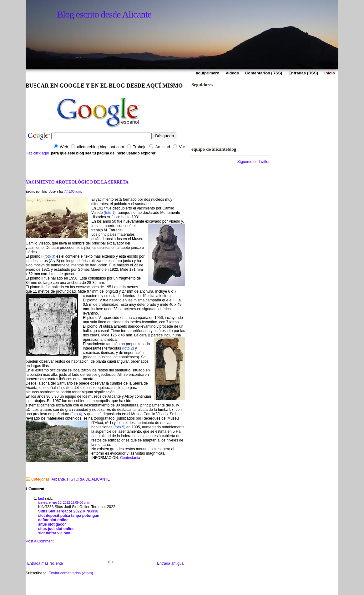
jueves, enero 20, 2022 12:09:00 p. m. (64, 503)
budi (41, 498)
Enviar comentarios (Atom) (71, 573)
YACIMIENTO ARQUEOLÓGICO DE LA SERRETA (77, 182)
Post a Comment (40, 541)
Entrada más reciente (45, 563)
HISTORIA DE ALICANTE (88, 479)
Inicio (110, 562)
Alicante (58, 479)
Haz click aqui (37, 153)
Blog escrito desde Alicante (104, 14)
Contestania (130, 458)
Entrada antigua (170, 563)
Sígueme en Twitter (253, 162)
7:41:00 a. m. (73, 192)
